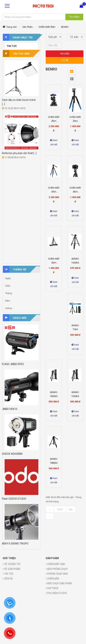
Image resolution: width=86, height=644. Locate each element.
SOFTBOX (52, 588)
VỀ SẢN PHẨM (11, 569)
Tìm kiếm (65, 54)
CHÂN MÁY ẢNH (47, 27)
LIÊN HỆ (8, 579)
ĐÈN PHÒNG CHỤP (57, 569)
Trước (60, 509)
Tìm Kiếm (74, 17)
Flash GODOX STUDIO (14, 499)
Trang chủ (11, 27)
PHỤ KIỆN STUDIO (56, 593)
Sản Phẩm (28, 27)
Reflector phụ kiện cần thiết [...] (19, 153)
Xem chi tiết (54, 142)
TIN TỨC (12, 46)
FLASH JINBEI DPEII (13, 364)
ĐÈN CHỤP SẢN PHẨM (59, 583)
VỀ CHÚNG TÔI (11, 564)
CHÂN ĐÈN (52, 579)
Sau (71, 509)
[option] (21, 110)
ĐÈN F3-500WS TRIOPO (15, 544)
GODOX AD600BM (12, 454)
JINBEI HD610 (10, 409)
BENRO (65, 27)
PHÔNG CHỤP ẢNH (57, 574)
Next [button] (37, 55)
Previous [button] (33, 55)
